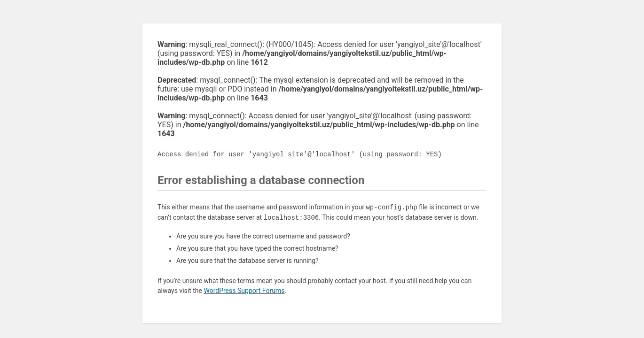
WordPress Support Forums (244, 291)
